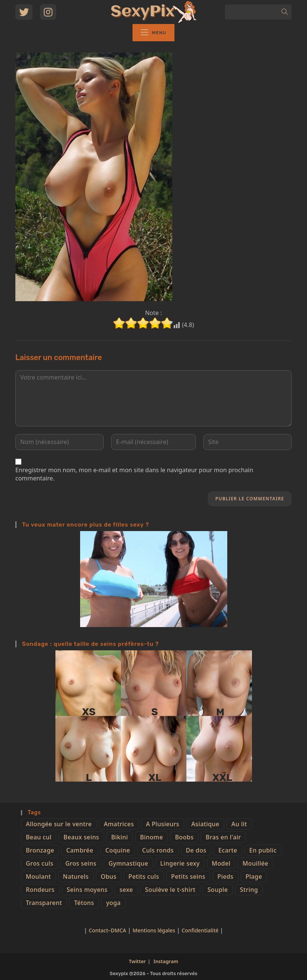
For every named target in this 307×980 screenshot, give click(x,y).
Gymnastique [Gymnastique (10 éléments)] (128, 863)
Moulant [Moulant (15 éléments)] (38, 876)
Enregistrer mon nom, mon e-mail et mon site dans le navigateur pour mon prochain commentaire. (134, 474)
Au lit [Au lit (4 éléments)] (239, 824)
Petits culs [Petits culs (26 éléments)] (144, 876)
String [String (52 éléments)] (249, 890)
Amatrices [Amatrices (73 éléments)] (119, 824)
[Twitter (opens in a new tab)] (24, 12)
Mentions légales (154, 930)
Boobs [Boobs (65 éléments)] (184, 837)
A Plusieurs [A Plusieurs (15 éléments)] (163, 824)
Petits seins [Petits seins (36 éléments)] (188, 876)
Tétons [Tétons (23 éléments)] (84, 903)
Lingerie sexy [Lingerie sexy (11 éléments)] (180, 863)
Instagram (166, 961)
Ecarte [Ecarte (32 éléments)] (228, 850)
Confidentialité (201, 930)
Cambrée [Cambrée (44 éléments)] (80, 850)
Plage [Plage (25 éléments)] (254, 876)
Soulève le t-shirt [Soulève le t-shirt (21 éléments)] (170, 890)
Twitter (137, 961)
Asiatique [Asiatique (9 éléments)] (205, 824)
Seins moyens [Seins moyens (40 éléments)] (87, 890)
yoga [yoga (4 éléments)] (113, 903)
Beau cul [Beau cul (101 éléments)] (39, 837)
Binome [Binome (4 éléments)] (151, 837)
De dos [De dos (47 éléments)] (196, 850)
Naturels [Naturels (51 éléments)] (76, 876)
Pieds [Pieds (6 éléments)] (226, 876)
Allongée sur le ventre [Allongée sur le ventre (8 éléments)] (59, 824)
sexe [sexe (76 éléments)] (126, 890)
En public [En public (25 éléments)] (263, 850)
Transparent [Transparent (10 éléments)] (44, 903)
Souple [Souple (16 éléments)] (218, 890)
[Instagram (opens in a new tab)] (48, 12)
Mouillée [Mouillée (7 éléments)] (256, 863)
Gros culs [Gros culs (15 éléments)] (39, 863)
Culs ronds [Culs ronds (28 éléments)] (158, 850)
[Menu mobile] (153, 33)
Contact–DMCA (107, 930)
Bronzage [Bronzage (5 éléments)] (40, 850)
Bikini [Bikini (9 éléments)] (120, 837)
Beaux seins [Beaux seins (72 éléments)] (81, 837)
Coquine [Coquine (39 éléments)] (118, 850)
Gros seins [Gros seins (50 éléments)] (81, 863)
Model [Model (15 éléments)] (221, 863)
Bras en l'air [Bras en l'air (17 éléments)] (223, 837)
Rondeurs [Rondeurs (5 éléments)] (40, 890)
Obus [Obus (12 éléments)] (109, 876)
